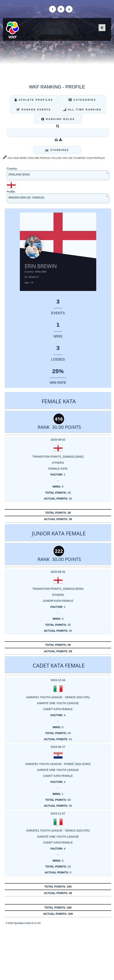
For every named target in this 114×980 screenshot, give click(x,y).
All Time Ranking (82, 110)
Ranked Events (34, 110)
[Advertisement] (57, 952)
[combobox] (58, 175)
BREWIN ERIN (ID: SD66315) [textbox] (26, 198)
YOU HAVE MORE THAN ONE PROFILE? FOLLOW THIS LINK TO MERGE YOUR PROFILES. (54, 158)
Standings (57, 150)
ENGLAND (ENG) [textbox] (19, 174)
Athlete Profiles (34, 100)
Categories (82, 100)
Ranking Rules (58, 119)
